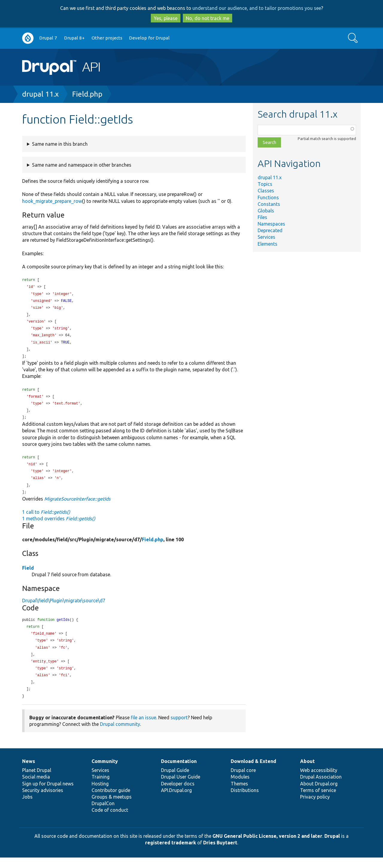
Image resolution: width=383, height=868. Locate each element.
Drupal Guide (175, 781)
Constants (269, 204)
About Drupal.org (319, 794)
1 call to (46, 519)
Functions (268, 197)
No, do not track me (208, 18)
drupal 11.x (40, 94)
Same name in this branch (60, 144)
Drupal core (243, 781)
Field (28, 575)
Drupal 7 (48, 38)
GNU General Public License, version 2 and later (267, 846)
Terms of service (318, 801)
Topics (265, 184)
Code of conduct (110, 820)
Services (266, 237)
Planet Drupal (37, 781)
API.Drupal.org (176, 801)
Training (101, 787)
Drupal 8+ (74, 38)
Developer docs (178, 794)
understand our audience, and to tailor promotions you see (257, 8)
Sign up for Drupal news (48, 794)
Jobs (27, 807)
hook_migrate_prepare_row (52, 201)
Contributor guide (111, 801)
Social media (36, 787)
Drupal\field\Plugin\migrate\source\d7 (64, 607)
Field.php (87, 94)
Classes (266, 191)
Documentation (179, 772)
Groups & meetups (112, 807)
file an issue (143, 728)
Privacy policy (315, 807)
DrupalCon (103, 814)
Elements (268, 244)
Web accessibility (319, 781)
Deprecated (270, 230)
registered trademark (171, 853)
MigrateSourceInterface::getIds (77, 506)
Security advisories (43, 801)
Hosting (100, 794)
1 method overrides (59, 525)
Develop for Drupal (149, 38)
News (29, 772)
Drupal (332, 846)
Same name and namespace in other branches (82, 165)
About (307, 772)
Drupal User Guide (181, 787)
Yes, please (166, 18)
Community (105, 772)
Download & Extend (253, 772)
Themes (239, 794)
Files (262, 217)
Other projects (107, 38)
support (179, 728)
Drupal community (120, 735)
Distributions (245, 801)
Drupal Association (321, 787)
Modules (240, 787)
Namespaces (271, 224)
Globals (266, 211)
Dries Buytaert (220, 853)
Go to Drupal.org (28, 38)
